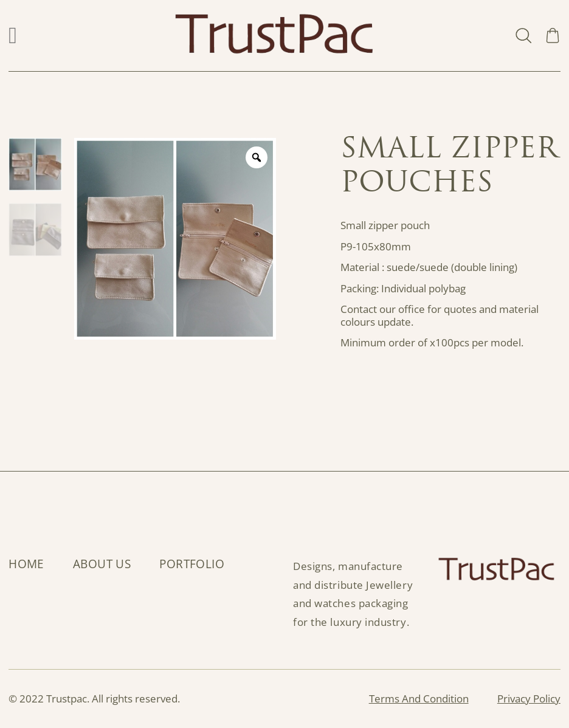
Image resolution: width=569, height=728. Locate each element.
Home (26, 564)
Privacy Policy (529, 699)
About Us (102, 564)
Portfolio (192, 564)
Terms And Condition (419, 699)
